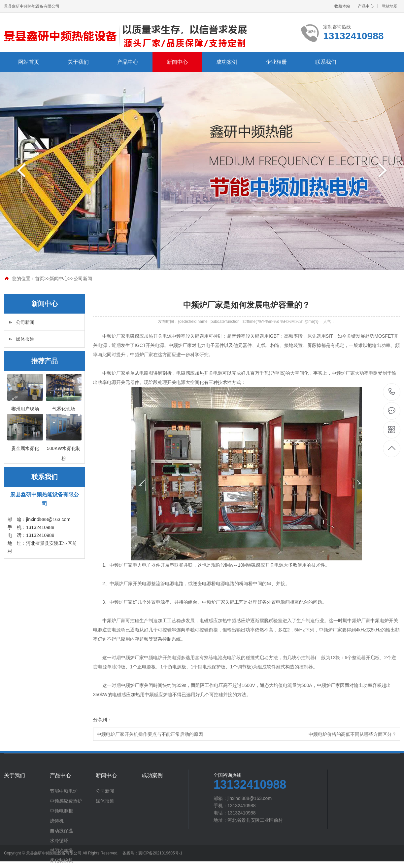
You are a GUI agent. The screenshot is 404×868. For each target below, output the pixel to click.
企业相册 (276, 62)
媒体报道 (25, 339)
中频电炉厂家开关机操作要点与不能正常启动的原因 (150, 734)
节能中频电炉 (64, 791)
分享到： (102, 720)
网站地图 (389, 6)
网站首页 (29, 62)
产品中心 (366, 6)
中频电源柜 (61, 811)
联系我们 (326, 62)
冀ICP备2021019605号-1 (160, 853)
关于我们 (78, 62)
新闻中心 (177, 62)
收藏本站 (342, 6)
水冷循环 (59, 841)
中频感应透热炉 (66, 801)
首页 (40, 279)
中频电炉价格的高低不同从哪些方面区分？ (353, 734)
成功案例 (227, 62)
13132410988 (392, 392)
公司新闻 (83, 279)
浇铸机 (57, 821)
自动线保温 (61, 831)
